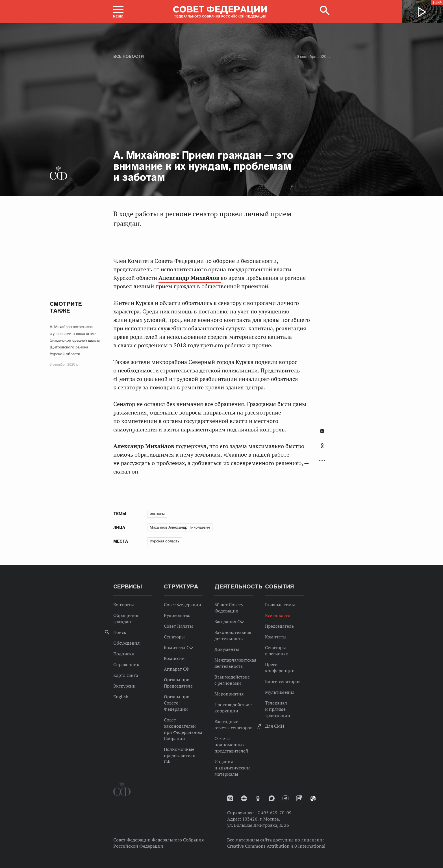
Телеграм (285, 798)
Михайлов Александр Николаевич (180, 527)
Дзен (244, 798)
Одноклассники (322, 446)
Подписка (124, 654)
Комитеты (276, 637)
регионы (157, 513)
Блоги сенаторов (283, 681)
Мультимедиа (280, 692)
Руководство (177, 615)
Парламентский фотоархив (313, 799)
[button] (118, 12)
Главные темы (280, 605)
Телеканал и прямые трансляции (278, 709)
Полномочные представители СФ (180, 755)
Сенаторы (174, 637)
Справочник (126, 664)
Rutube (299, 798)
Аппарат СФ (177, 669)
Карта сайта (126, 675)
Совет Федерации (183, 605)
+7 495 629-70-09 (273, 813)
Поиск (120, 632)
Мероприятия (229, 694)
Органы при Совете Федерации (177, 703)
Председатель (279, 626)
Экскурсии (124, 686)
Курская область (165, 541)
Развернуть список (322, 460)
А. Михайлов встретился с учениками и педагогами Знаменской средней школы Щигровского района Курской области (75, 340)
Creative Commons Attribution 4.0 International (276, 846)
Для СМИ (275, 726)
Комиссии (174, 658)
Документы (227, 649)
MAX (272, 798)
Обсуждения (126, 643)
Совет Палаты (178, 626)
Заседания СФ (229, 621)
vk (230, 798)
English (121, 697)
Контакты (124, 605)
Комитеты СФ (178, 647)
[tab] (322, 449)
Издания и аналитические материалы (233, 768)
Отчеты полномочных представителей (231, 745)
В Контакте (322, 431)
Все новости (129, 56)
